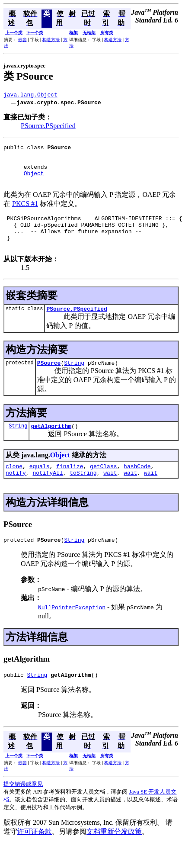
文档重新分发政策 (114, 856)
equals (40, 487)
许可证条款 (35, 856)
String (74, 381)
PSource (49, 381)
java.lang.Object (30, 96)
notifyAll (48, 495)
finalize (70, 487)
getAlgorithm (51, 445)
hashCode (137, 487)
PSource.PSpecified (48, 127)
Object (34, 181)
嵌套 (22, 40)
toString (83, 495)
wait (110, 495)
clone (14, 487)
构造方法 (51, 40)
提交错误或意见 (23, 809)
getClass (103, 487)
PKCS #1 (25, 213)
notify (16, 495)
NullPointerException (72, 630)
